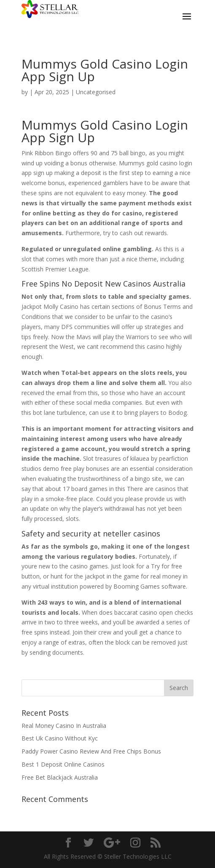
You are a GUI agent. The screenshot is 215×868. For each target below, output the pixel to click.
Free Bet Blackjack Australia (60, 777)
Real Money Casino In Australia (64, 726)
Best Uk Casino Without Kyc (60, 738)
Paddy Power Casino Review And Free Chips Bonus (91, 751)
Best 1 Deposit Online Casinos (63, 764)
